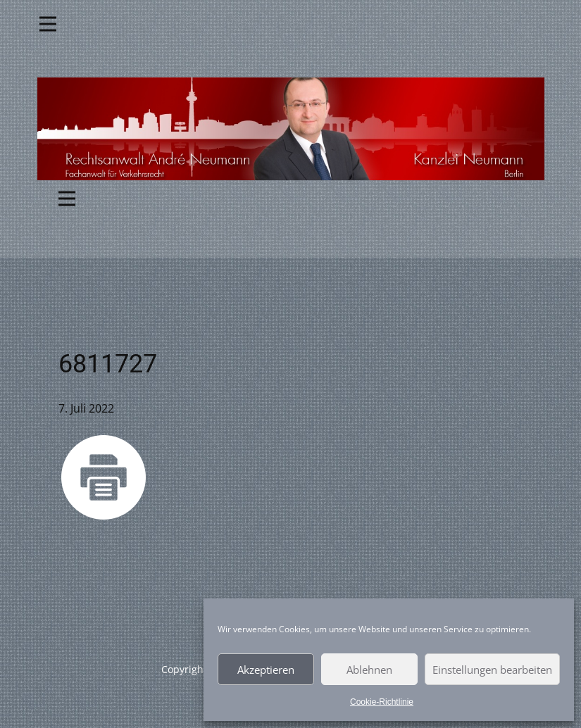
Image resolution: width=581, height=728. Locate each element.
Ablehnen (369, 670)
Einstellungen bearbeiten (492, 670)
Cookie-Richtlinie (382, 702)
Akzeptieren (266, 670)
